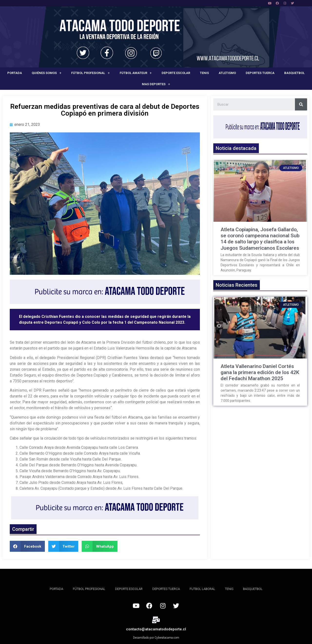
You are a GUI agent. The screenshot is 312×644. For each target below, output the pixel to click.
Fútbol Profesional (90, 73)
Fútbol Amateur (136, 73)
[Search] (301, 104)
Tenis (204, 73)
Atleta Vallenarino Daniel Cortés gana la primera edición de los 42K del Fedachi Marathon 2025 (260, 372)
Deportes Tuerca (260, 73)
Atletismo (227, 73)
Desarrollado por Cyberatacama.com (156, 638)
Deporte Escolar (176, 73)
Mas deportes (156, 84)
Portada (15, 73)
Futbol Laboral (202, 589)
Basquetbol (294, 73)
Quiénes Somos (47, 73)
